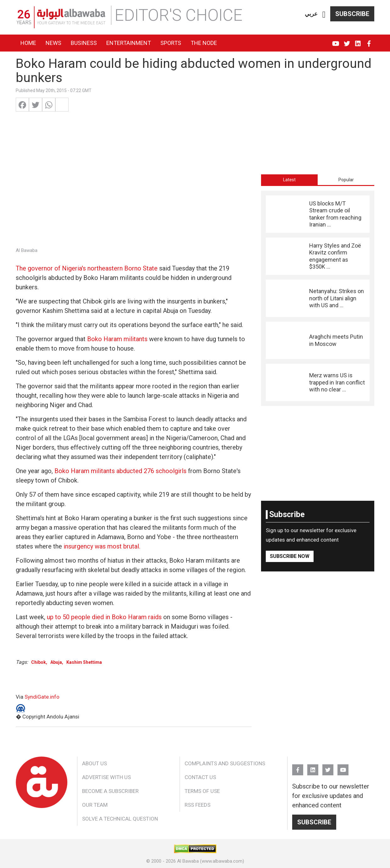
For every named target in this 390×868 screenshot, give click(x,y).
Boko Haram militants (117, 339)
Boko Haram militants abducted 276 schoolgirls (120, 471)
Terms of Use (202, 791)
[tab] (289, 180)
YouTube (336, 41)
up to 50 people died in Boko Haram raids (104, 617)
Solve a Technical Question (120, 819)
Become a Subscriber (110, 791)
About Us (95, 763)
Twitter (347, 41)
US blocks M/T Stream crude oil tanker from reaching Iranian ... (335, 214)
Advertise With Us (106, 777)
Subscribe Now (290, 556)
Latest (289, 180)
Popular (346, 180)
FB (369, 41)
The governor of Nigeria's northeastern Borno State (87, 268)
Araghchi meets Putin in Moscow (336, 340)
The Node (204, 43)
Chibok (39, 662)
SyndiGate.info (42, 697)
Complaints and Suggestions (225, 763)
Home (28, 43)
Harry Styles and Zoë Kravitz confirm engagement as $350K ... (335, 256)
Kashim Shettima (84, 662)
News (53, 43)
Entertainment (129, 43)
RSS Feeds (198, 805)
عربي (311, 14)
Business (84, 43)
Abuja (56, 662)
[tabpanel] (318, 298)
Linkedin (358, 41)
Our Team (95, 805)
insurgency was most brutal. (102, 546)
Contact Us (200, 777)
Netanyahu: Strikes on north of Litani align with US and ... (337, 298)
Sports (171, 43)
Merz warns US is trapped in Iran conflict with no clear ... (337, 382)
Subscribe (352, 14)
